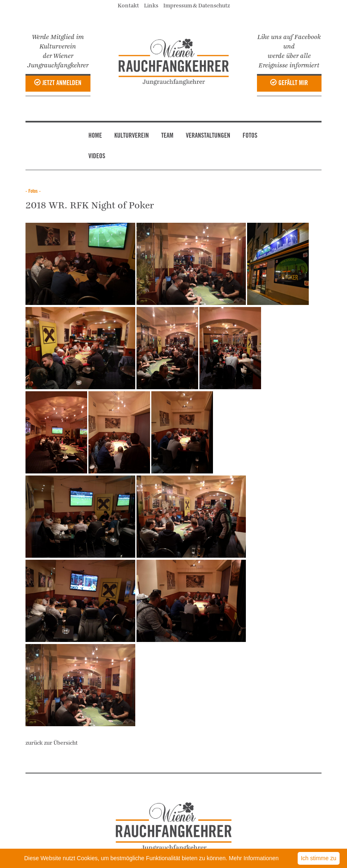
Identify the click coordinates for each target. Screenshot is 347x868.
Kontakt (130, 6)
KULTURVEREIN (132, 136)
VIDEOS (97, 157)
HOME (95, 136)
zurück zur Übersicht (52, 743)
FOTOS (250, 136)
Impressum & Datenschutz (197, 6)
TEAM (167, 136)
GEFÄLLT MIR (289, 83)
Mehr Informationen (254, 858)
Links (153, 6)
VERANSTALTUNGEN (208, 136)
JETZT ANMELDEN (58, 83)
